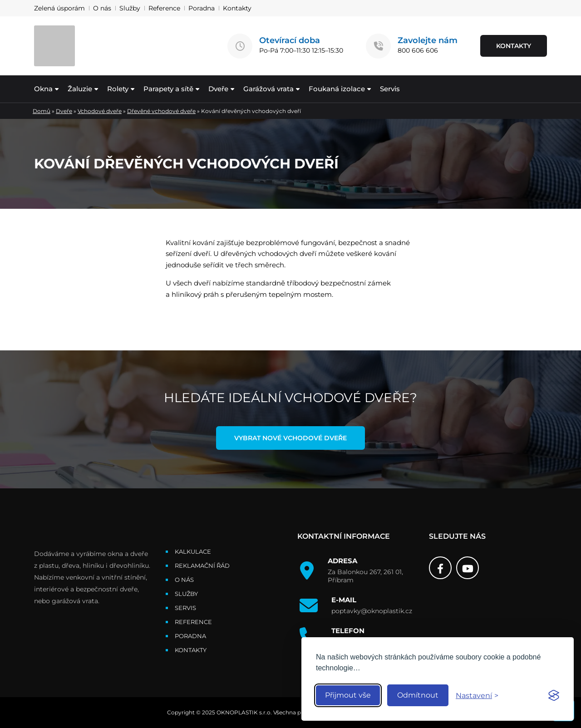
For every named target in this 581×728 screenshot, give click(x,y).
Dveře (218, 89)
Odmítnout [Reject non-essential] (418, 695)
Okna (43, 89)
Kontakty (237, 8)
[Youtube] (468, 568)
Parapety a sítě (168, 89)
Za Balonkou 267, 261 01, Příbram (365, 576)
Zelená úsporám (59, 8)
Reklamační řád (202, 566)
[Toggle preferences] (477, 696)
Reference (164, 8)
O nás (102, 8)
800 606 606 (418, 50)
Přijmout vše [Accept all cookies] (348, 695)
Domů (42, 111)
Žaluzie (80, 89)
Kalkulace (193, 551)
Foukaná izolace (337, 89)
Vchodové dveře (100, 111)
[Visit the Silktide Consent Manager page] (554, 695)
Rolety (118, 89)
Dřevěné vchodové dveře (161, 111)
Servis (390, 89)
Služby (130, 8)
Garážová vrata (268, 89)
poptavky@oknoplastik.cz (372, 611)
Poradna (202, 8)
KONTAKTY (514, 46)
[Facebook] (440, 568)
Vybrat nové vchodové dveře (290, 438)
